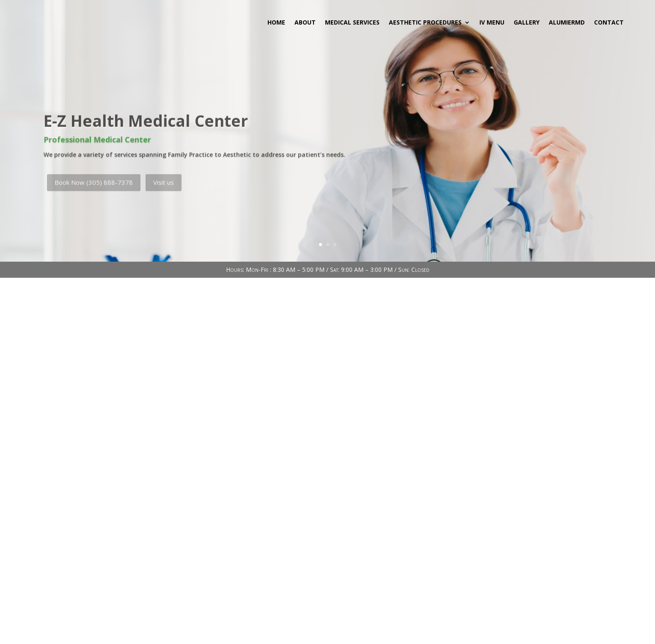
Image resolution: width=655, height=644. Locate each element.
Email (129, 533)
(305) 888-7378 (140, 509)
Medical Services (352, 22)
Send (539, 584)
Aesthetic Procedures (425, 22)
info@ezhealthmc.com (150, 549)
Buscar (542, 311)
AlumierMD (567, 22)
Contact (609, 22)
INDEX (327, 639)
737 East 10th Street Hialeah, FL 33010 (172, 470)
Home (276, 22)
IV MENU (492, 22)
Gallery (527, 22)
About (305, 22)
